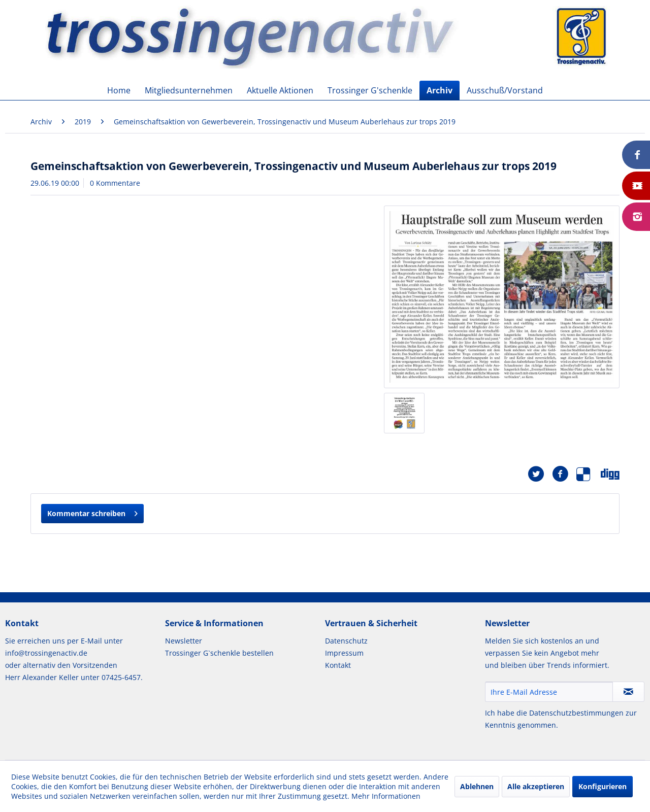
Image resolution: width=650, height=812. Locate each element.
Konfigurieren (603, 786)
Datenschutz (346, 641)
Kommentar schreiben (92, 512)
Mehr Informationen (386, 796)
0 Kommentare (115, 183)
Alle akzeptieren (536, 786)
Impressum (344, 653)
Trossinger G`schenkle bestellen (219, 653)
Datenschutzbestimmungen (576, 713)
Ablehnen (477, 786)
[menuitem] (119, 90)
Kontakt (338, 665)
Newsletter (184, 641)
